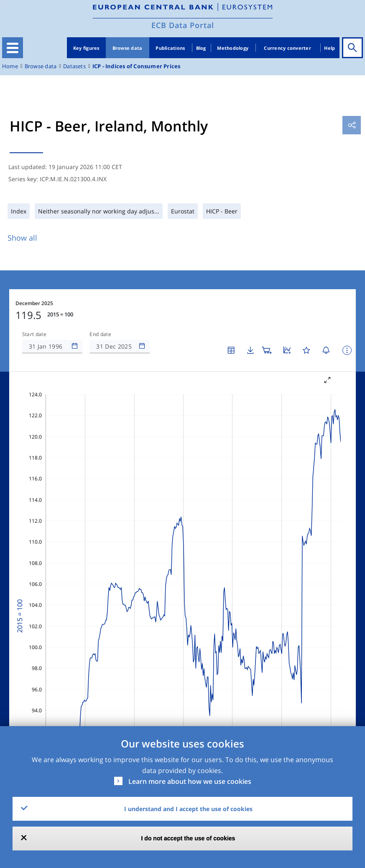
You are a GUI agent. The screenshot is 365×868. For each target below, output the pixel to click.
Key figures (86, 48)
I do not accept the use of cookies (188, 838)
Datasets (74, 66)
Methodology (233, 48)
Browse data (128, 48)
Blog (201, 48)
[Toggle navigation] (13, 48)
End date (100, 334)
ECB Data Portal (183, 25)
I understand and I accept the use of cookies (188, 809)
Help (329, 48)
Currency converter (287, 48)
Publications (170, 48)
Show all (22, 238)
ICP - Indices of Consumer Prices (137, 66)
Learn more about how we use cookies (190, 781)
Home (10, 66)
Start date (34, 334)
